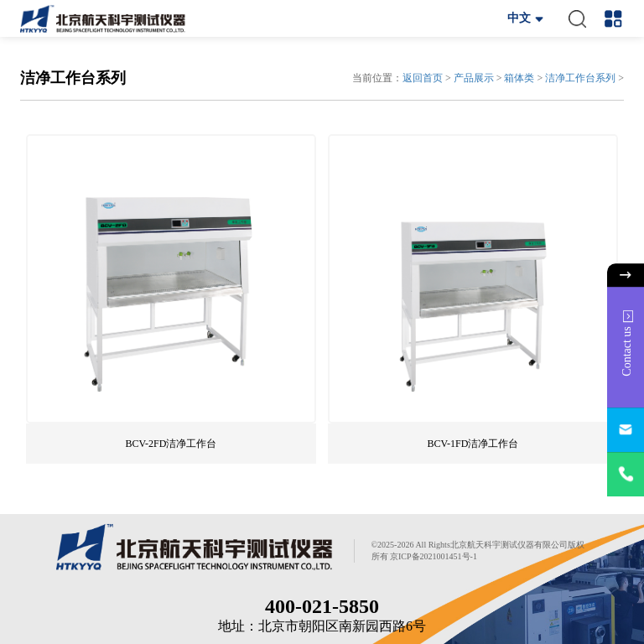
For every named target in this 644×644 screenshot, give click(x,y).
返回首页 (423, 78)
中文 (519, 18)
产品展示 (474, 78)
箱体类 (519, 78)
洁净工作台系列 (580, 78)
